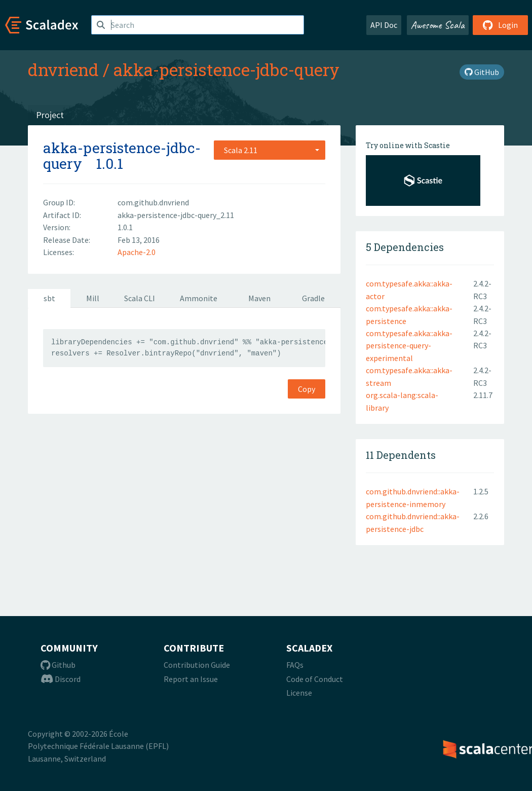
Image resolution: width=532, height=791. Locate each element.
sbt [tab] (49, 298)
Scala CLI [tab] (140, 298)
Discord (61, 679)
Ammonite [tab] (199, 298)
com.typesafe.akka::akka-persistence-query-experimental (409, 346)
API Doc (384, 25)
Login (500, 25)
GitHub (482, 72)
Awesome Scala (438, 25)
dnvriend (63, 69)
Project (50, 115)
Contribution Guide (197, 665)
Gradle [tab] (313, 298)
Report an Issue (191, 679)
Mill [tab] (93, 298)
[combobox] (270, 150)
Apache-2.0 (137, 252)
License (299, 693)
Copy (307, 389)
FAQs (295, 665)
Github (58, 665)
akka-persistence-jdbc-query (226, 69)
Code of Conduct (315, 679)
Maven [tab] (259, 298)
